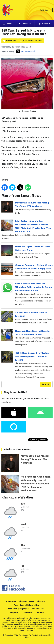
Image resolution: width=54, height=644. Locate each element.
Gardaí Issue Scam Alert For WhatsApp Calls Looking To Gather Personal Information (34, 287)
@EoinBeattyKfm (26, 51)
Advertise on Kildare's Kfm (26, 605)
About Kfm (11, 601)
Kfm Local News (26, 601)
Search (46, 384)
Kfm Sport (42, 601)
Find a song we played (18, 609)
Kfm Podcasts (38, 609)
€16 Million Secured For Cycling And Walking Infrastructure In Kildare (32, 356)
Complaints (14, 613)
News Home (11, 41)
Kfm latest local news (17, 449)
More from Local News (33, 41)
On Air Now (45, 10)
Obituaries (41, 613)
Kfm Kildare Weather (17, 497)
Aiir (27, 637)
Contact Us (28, 613)
